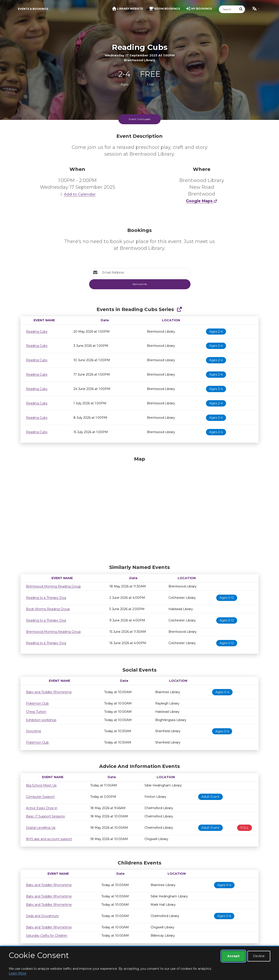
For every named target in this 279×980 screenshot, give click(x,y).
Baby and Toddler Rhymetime (49, 692)
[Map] (139, 509)
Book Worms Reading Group (48, 609)
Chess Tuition (36, 712)
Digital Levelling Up (41, 828)
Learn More (18, 973)
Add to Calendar (77, 194)
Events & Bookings (33, 9)
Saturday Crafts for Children (47, 936)
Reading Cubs (37, 332)
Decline (259, 956)
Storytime (34, 731)
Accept (233, 956)
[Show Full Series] (179, 309)
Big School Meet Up (41, 785)
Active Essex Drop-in (42, 808)
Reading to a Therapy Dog (46, 598)
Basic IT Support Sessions (45, 816)
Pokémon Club (37, 703)
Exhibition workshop (41, 720)
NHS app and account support (49, 839)
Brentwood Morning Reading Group (53, 586)
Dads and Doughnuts (42, 916)
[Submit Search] (241, 9)
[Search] (228, 9)
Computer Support (40, 797)
